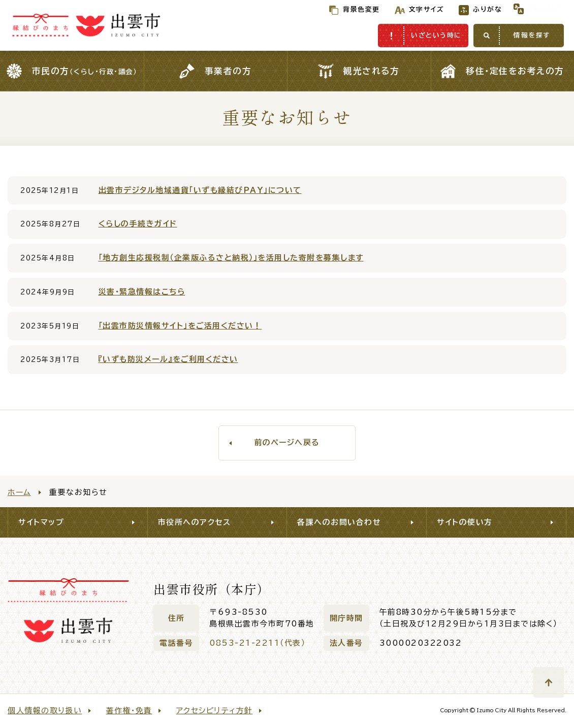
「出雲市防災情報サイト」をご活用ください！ (180, 326)
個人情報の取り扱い (45, 710)
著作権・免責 (129, 710)
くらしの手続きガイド (138, 224)
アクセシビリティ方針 (215, 710)
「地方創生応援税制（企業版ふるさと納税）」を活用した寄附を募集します (231, 258)
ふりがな (467, 9)
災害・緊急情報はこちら (142, 292)
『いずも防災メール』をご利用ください (168, 359)
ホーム (19, 492)
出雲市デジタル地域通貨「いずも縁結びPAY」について (200, 190)
